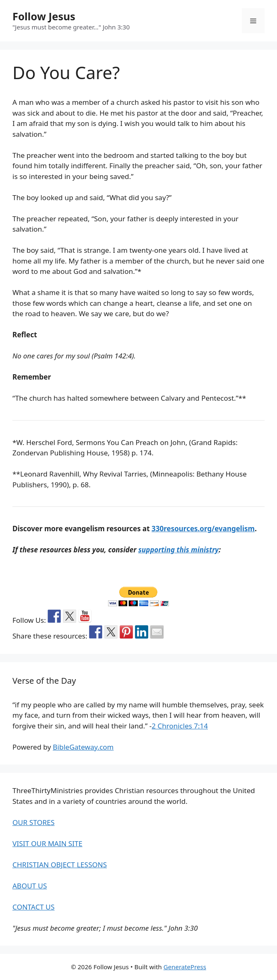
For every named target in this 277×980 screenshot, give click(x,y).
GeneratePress (185, 967)
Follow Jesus (44, 16)
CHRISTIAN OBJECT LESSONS (60, 865)
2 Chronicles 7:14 (180, 726)
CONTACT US (34, 907)
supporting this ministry (178, 550)
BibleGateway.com (83, 747)
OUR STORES (34, 822)
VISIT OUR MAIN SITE (47, 843)
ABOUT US (30, 886)
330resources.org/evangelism (203, 529)
